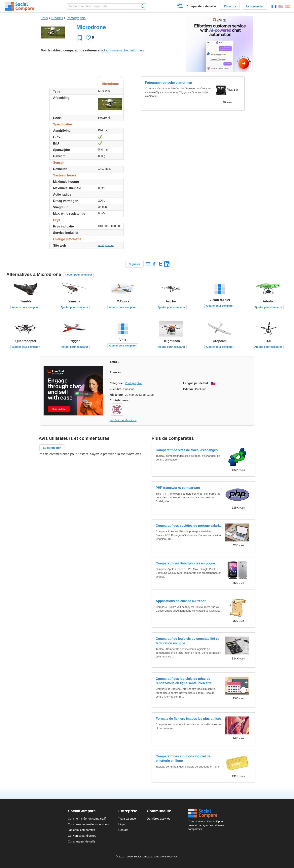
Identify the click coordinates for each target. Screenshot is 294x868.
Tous (44, 18)
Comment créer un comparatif (87, 819)
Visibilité (115, 389)
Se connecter (254, 6)
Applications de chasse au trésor (181, 601)
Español (288, 6)
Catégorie (116, 383)
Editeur (188, 389)
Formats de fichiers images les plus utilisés (189, 719)
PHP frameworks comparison (178, 488)
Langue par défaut (196, 383)
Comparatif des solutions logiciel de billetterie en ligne (183, 758)
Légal (122, 824)
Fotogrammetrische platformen (122, 50)
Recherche (143, 6)
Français (274, 6)
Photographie (76, 18)
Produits (57, 18)
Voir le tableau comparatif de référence (70, 50)
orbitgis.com (106, 245)
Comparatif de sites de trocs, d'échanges (187, 450)
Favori (80, 38)
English (281, 6)
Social (207, 813)
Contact (123, 830)
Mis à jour (116, 395)
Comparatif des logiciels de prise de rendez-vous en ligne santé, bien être (184, 681)
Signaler (134, 264)
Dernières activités (159, 819)
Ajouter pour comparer (78, 275)
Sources (115, 372)
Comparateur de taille (201, 6)
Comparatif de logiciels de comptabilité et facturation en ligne (187, 641)
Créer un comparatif (180, 7)
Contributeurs (119, 400)
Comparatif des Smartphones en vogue (185, 563)
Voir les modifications (123, 420)
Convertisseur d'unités (82, 836)
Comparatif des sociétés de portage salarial (189, 526)
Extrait (114, 362)
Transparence (127, 819)
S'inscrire (230, 6)
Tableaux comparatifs (81, 830)
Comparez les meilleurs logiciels (88, 824)
